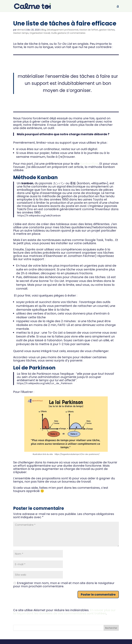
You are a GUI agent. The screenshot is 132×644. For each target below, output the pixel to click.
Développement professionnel (63, 30)
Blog (44, 30)
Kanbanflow (89, 164)
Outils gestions (59, 33)
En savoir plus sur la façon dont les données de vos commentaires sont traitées (64, 612)
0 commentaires (77, 33)
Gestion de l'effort (89, 30)
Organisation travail (40, 33)
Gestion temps (21, 33)
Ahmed (21, 30)
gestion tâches (107, 30)
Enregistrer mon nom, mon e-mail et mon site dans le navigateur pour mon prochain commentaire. (64, 585)
